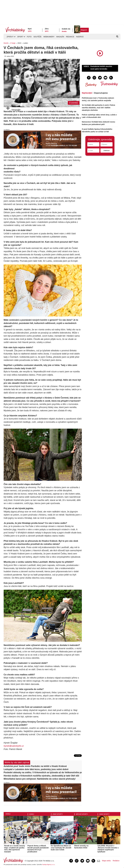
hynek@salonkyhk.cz (14, 746)
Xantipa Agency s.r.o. (49, 865)
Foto (29, 37)
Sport (20, 37)
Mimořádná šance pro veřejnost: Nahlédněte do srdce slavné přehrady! (40, 779)
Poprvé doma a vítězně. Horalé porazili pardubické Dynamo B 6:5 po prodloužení (38, 849)
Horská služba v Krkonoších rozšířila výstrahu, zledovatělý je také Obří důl (41, 776)
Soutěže (37, 37)
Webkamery (49, 37)
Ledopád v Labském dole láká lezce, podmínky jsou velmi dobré (36, 769)
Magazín (84, 30)
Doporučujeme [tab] (101, 93)
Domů (6, 43)
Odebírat (106, 150)
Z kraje (13, 43)
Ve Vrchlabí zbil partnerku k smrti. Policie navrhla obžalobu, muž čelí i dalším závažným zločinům (99, 108)
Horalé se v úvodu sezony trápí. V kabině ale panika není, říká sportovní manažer (15, 849)
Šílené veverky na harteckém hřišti (81, 847)
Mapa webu (106, 861)
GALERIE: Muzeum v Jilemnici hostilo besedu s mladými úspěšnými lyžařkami (108, 849)
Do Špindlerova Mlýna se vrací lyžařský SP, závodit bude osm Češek (61, 848)
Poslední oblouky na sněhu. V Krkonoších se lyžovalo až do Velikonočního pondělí (43, 772)
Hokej (8, 814)
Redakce (70, 37)
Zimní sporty (58, 814)
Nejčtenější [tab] (87, 93)
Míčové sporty (82, 814)
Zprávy (10, 37)
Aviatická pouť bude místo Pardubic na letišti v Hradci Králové (35, 766)
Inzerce (80, 37)
